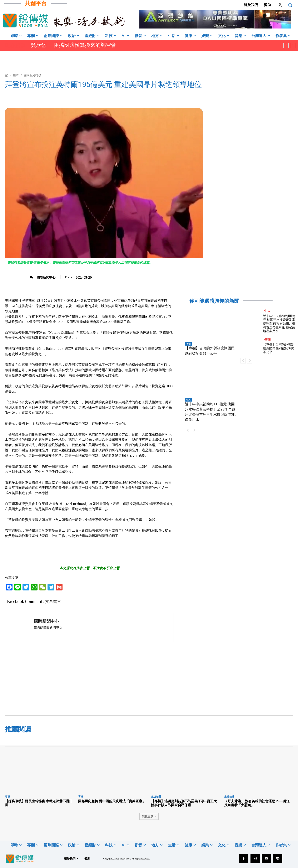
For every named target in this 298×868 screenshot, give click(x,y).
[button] (290, 5)
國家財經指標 (33, 75)
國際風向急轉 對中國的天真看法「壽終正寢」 (112, 801)
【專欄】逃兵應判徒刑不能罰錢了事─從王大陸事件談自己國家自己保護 (184, 803)
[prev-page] (188, 430)
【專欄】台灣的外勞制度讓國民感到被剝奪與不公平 (279, 348)
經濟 (16, 75)
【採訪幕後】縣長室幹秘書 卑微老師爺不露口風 (39, 803)
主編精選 (156, 797)
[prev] (286, 45)
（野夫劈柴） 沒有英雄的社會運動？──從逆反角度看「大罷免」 (257, 803)
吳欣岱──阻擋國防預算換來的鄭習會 (74, 45)
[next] (293, 45)
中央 (188, 400)
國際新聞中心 (46, 277)
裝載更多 (149, 816)
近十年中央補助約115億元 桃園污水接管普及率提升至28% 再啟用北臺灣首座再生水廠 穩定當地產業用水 (279, 323)
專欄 (188, 344)
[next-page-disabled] (194, 430)
